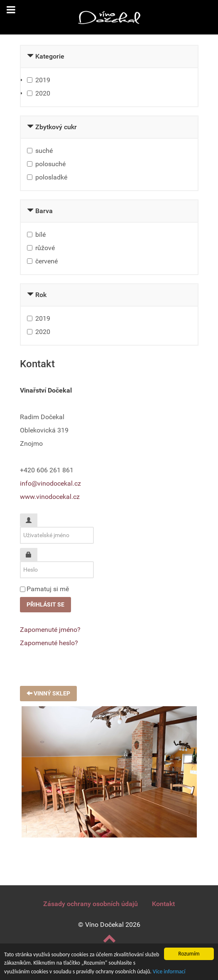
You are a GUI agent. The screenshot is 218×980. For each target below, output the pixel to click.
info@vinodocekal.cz (50, 483)
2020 (43, 93)
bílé (40, 235)
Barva (44, 211)
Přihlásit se (45, 604)
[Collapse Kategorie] (30, 56)
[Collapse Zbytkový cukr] (30, 127)
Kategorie (50, 56)
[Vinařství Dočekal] (109, 17)
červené (47, 261)
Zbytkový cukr (56, 127)
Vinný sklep (48, 693)
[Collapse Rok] (30, 295)
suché (44, 151)
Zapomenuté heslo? (49, 643)
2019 (43, 80)
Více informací (169, 971)
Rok (41, 295)
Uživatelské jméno (32, 517)
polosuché (50, 164)
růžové (45, 248)
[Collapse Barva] (30, 211)
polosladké (51, 177)
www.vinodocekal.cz (50, 497)
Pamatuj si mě (48, 589)
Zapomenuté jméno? (50, 630)
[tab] (109, 57)
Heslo (32, 551)
